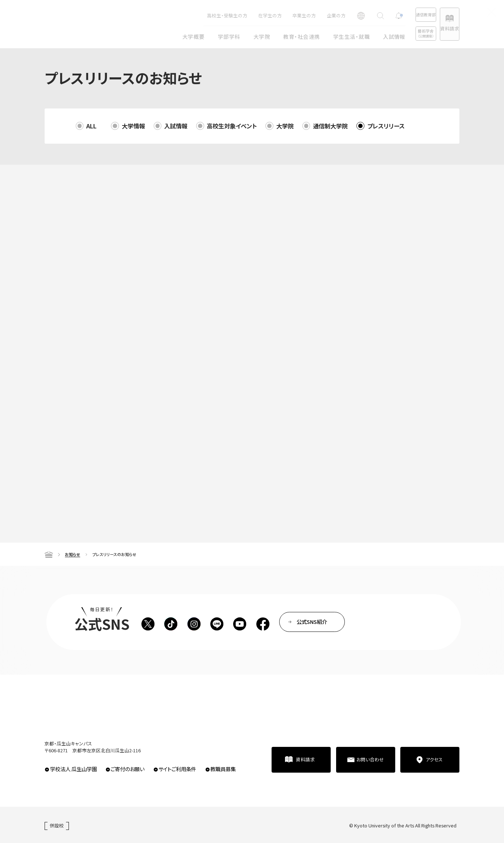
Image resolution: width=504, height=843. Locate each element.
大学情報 (133, 126)
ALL (91, 126)
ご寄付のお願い (127, 769)
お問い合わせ (370, 759)
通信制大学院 (330, 126)
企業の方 (311, 15)
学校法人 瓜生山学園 (73, 769)
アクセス (434, 759)
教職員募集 (223, 769)
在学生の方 (245, 15)
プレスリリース (386, 126)
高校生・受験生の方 (202, 15)
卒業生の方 (279, 15)
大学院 (285, 126)
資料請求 (443, 28)
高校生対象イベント (232, 126)
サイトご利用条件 (177, 769)
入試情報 (176, 126)
